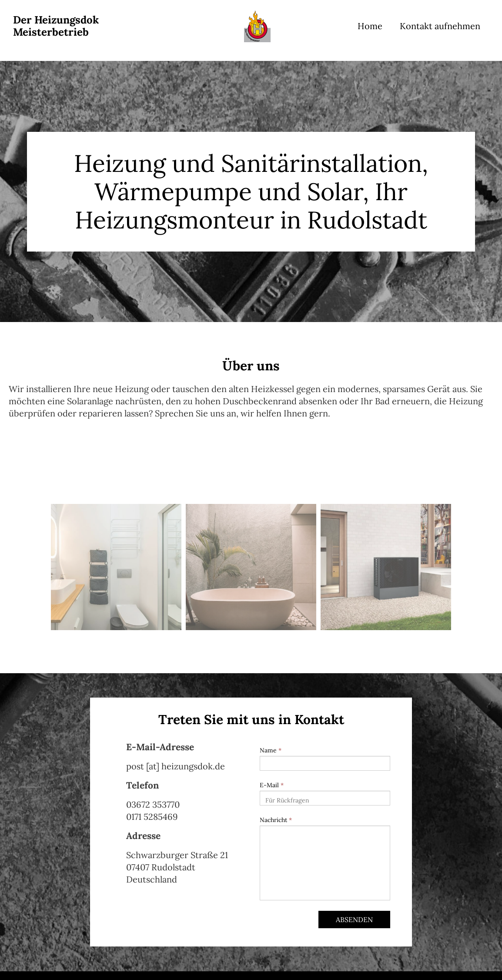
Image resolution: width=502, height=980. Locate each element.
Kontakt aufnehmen (440, 26)
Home (370, 26)
